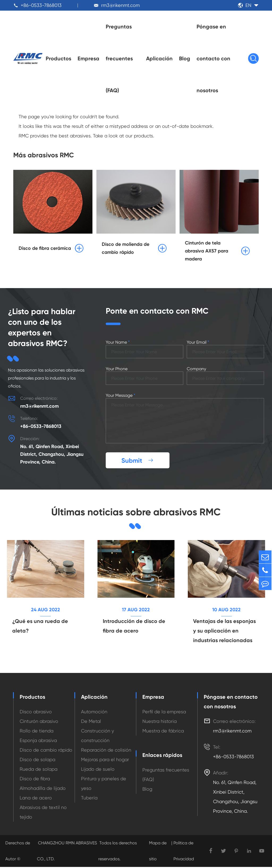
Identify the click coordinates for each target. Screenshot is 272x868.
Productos (58, 58)
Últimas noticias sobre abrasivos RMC (136, 513)
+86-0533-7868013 (41, 5)
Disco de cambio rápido (46, 751)
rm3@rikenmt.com (120, 5)
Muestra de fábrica (163, 732)
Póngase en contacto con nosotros (213, 58)
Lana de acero (36, 799)
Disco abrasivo (36, 713)
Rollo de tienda (37, 732)
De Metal (91, 722)
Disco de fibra (35, 780)
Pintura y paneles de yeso (104, 784)
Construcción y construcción (97, 737)
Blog (185, 58)
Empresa (88, 58)
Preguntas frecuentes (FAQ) (119, 58)
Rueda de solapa (39, 770)
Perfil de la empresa (164, 713)
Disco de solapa (37, 760)
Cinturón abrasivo (39, 722)
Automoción (94, 713)
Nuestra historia (160, 722)
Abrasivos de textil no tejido (43, 813)
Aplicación (159, 58)
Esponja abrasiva (38, 741)
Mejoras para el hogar (105, 760)
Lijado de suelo (98, 770)
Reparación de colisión (106, 751)
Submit (138, 461)
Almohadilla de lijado (43, 789)
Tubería (89, 799)
